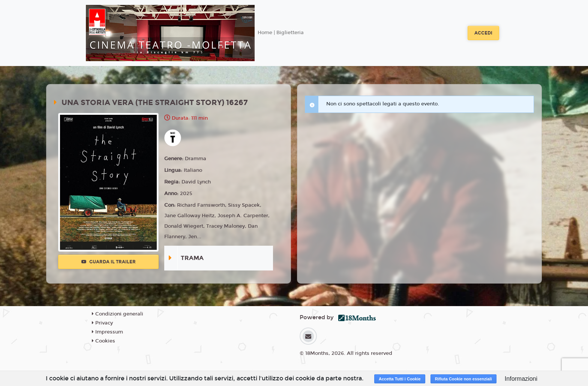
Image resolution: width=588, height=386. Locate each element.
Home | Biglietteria (281, 33)
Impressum (107, 332)
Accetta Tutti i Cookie (400, 379)
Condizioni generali (118, 314)
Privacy (102, 323)
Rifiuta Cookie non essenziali (463, 379)
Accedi (483, 33)
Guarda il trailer (109, 262)
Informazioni (521, 379)
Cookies (103, 341)
